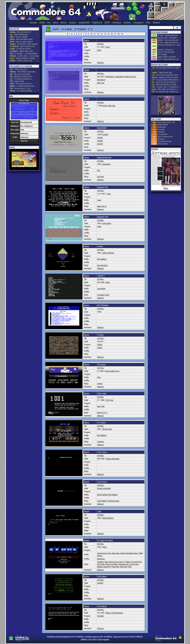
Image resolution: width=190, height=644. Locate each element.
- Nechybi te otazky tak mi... (21, 76)
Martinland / (110, 77)
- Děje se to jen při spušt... (21, 74)
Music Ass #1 (102, 206)
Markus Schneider (127, 553)
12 (98, 34)
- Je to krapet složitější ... (22, 91)
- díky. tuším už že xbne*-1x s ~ (165, 89)
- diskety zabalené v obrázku (22, 58)
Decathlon (161, 132)
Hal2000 (100, 583)
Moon (136, 553)
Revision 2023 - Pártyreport (167, 38)
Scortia (100, 556)
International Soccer (165, 141)
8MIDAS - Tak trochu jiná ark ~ (168, 40)
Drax (109, 553)
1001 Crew (109, 400)
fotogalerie (138, 22)
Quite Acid (123, 567)
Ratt (103, 406)
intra (148, 22)
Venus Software (108, 518)
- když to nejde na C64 (22, 46)
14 (105, 34)
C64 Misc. (101, 44)
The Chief (100, 616)
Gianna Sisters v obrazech (167, 57)
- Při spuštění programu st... (21, 79)
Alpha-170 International (114, 613)
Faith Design (107, 223)
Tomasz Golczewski (113, 459)
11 (95, 34)
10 (91, 34)
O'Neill (141, 553)
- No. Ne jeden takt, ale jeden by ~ (165, 92)
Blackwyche (162, 127)
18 (119, 34)
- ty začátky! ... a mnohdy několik (23, 53)
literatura (117, 22)
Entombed (161, 129)
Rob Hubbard (102, 259)
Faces (109, 194)
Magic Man (116, 553)
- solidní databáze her (19, 34)
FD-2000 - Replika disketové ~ (168, 35)
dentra (63, 22)
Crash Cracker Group (112, 371)
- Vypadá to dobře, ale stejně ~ (165, 77)
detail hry (24, 141)
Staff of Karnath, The (165, 137)
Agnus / (105, 106)
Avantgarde (106, 164)
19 (122, 34)
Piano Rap (115, 567)
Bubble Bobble (163, 125)
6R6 (99, 170)
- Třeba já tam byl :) (19, 69)
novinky (33, 22)
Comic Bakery (102, 501)
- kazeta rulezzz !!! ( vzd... (21, 88)
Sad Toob (100, 177)
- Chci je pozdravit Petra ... (22, 84)
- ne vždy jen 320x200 (20, 49)
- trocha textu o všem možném (24, 44)
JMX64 (100, 344)
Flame (104, 547)
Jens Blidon (101, 289)
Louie (99, 200)
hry (49, 22)
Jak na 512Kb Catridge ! (166, 52)
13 (101, 34)
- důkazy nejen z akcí (21, 51)
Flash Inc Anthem (112, 564)
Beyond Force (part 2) (117, 562)
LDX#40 (105, 134)
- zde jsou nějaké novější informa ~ (166, 80)
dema (55, 22)
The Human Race (113, 501)
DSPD (107, 22)
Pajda (99, 226)
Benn (99, 406)
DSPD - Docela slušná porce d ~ (169, 59)
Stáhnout (100, 63)
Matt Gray (101, 83)
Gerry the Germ (102, 265)
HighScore (97, 22)
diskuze (156, 22)
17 (115, 34)
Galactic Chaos (163, 144)
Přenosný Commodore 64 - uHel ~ (169, 46)
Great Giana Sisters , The (166, 122)
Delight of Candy (131, 562)
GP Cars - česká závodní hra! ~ (168, 42)
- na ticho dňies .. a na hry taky (24, 56)
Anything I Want (103, 562)
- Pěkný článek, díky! (162, 72)
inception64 (84, 22)
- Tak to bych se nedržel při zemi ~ (165, 75)
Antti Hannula (102, 553)
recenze (72, 22)
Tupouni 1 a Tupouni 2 (165, 50)
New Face (112, 106)
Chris (99, 377)
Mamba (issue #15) (104, 567)
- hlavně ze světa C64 (20, 32)
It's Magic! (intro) (103, 295)
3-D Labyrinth (162, 134)
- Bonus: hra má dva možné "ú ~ (165, 82)
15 (108, 34)
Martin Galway (102, 495)
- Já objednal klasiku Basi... (23, 86)
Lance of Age (134, 564)
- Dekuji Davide (17, 81)
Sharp (108, 282)
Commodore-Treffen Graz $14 (126, 77)
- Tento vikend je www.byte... (23, 72)
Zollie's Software (108, 253)
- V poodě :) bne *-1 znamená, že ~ (166, 87)
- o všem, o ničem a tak (21, 61)
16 (112, 34)
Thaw (130, 567)
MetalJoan (101, 559)
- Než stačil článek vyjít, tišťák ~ (165, 84)
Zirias (108, 47)
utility (42, 22)
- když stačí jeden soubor (21, 39)
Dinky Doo (161, 139)
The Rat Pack (107, 429)
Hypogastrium (124, 564)
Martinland (101, 80)
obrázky (127, 22)
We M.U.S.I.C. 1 (103, 413)
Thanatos (100, 442)
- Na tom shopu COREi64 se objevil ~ (166, 69)
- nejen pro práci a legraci (21, 42)
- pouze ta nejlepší (19, 37)
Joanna (100, 383)
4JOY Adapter (162, 54)
